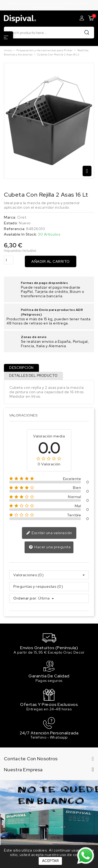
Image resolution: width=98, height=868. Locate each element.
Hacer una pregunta (50, 547)
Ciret (22, 217)
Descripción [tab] (21, 368)
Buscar (87, 32)
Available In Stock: (21, 234)
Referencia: (15, 229)
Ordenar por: (25, 598)
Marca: (10, 217)
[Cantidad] (9, 260)
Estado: (11, 223)
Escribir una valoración (49, 533)
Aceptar (50, 861)
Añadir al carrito (51, 261)
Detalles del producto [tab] (33, 376)
